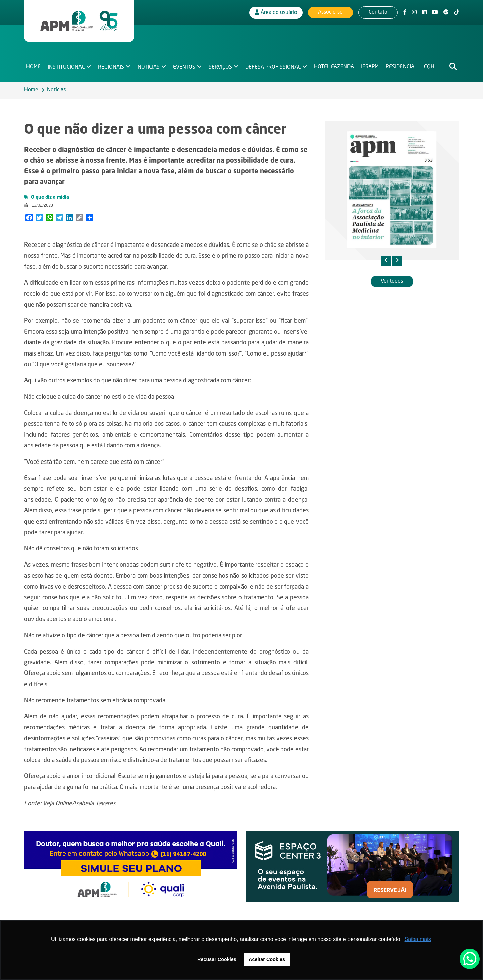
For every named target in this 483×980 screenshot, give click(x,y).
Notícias (149, 66)
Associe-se (330, 12)
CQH (432, 66)
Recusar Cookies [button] (217, 959)
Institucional (66, 66)
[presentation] (386, 261)
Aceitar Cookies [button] (267, 959)
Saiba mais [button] (418, 939)
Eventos (185, 66)
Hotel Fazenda (336, 66)
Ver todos (392, 281)
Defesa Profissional (275, 66)
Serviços (222, 66)
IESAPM (372, 66)
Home (33, 66)
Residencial (404, 66)
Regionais (112, 66)
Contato (378, 12)
